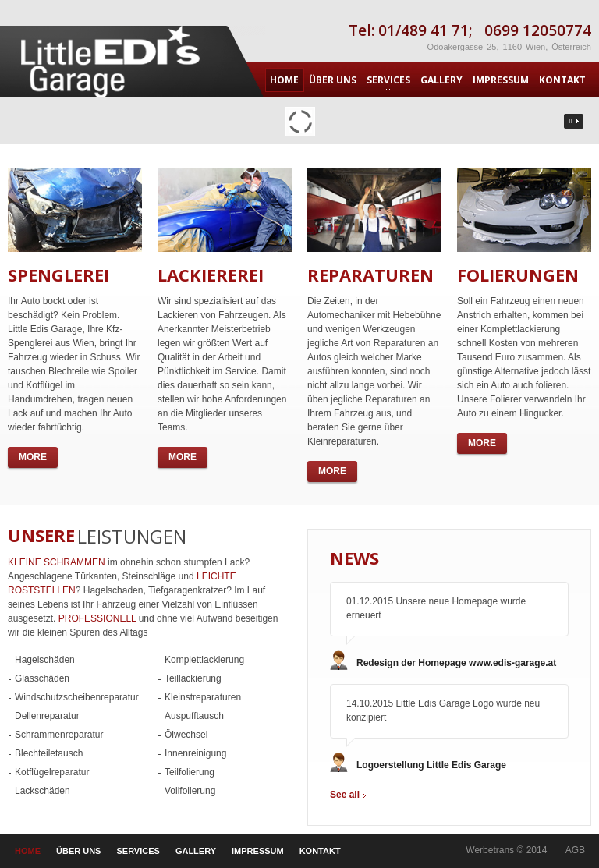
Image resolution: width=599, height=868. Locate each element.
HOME (284, 80)
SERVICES (388, 82)
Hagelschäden (45, 660)
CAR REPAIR (113, 62)
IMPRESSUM (501, 80)
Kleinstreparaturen (203, 697)
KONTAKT (562, 80)
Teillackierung (193, 678)
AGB (575, 850)
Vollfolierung (190, 791)
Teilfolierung (190, 772)
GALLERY (441, 80)
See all (345, 795)
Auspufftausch (194, 716)
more (33, 457)
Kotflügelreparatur (52, 772)
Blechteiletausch (49, 753)
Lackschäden (43, 791)
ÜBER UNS (333, 80)
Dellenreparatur (47, 716)
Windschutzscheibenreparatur (77, 697)
